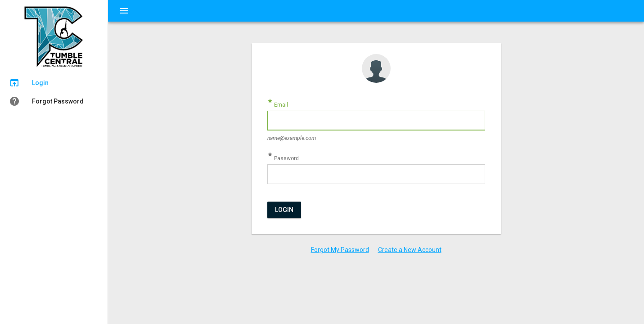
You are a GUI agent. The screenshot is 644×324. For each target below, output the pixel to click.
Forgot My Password (340, 250)
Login (284, 210)
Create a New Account (410, 250)
